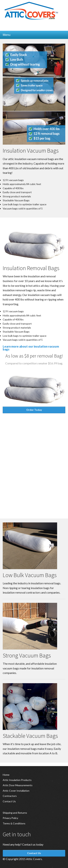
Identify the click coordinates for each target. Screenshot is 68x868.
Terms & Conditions (14, 823)
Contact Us (9, 801)
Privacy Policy (10, 818)
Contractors (10, 796)
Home (6, 775)
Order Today (34, 410)
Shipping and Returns (15, 813)
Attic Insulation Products (17, 780)
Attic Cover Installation (16, 791)
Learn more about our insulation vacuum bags (31, 348)
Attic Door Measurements (18, 785)
